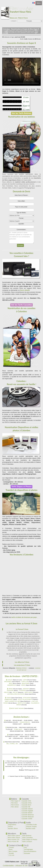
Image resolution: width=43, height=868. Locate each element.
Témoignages (28, 849)
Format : (21, 218)
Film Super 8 (15, 801)
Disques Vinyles (31, 827)
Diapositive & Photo (16, 823)
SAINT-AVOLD (29, 692)
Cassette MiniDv (27, 813)
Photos (10, 827)
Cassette (25, 799)
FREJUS (6, 692)
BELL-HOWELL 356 (12, 744)
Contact (11, 847)
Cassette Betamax (28, 815)
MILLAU (15, 692)
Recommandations (30, 851)
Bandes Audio (31, 828)
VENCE (23, 685)
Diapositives (12, 825)
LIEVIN (25, 680)
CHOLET (10, 680)
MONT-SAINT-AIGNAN (17, 708)
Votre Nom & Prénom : (21, 195)
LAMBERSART (9, 699)
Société (11, 853)
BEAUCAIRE (26, 683)
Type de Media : (21, 213)
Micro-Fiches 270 (14, 840)
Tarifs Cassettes (27, 838)
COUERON (22, 691)
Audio (28, 823)
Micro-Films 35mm (14, 838)
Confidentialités (8, 866)
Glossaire (27, 853)
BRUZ (11, 683)
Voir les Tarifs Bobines (21, 113)
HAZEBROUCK (12, 685)
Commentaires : (21, 230)
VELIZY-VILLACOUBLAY (25, 699)
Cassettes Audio (31, 825)
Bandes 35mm (13, 828)
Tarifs (24, 834)
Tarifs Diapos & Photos (30, 840)
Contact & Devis (15, 845)
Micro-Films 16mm (14, 836)
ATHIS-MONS (27, 698)
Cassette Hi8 (26, 807)
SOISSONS (10, 691)
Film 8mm (15, 803)
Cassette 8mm (26, 805)
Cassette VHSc (27, 803)
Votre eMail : (21, 201)
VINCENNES (8, 682)
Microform (12, 834)
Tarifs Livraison (27, 841)
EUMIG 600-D (18, 729)
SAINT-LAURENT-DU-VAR (12, 701)
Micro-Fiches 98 (13, 841)
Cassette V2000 (27, 819)
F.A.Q (26, 845)
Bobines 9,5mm (21, 668)
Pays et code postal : (21, 207)
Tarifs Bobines (27, 836)
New (17, 12)
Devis (11, 849)
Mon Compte (13, 851)
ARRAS (11, 689)
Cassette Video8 (27, 809)
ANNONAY (26, 689)
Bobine (14, 799)
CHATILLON (25, 682)
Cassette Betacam (28, 817)
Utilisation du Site (21, 866)
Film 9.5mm (15, 805)
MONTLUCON (22, 703)
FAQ (25, 847)
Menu (39, 3)
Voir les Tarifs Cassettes (22, 305)
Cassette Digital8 (27, 811)
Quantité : (21, 224)
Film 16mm (15, 807)
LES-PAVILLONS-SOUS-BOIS (16, 694)
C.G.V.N (11, 855)
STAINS (9, 698)
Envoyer (20, 245)
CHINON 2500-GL (25, 722)
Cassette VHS (26, 801)
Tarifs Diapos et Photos (22, 487)
